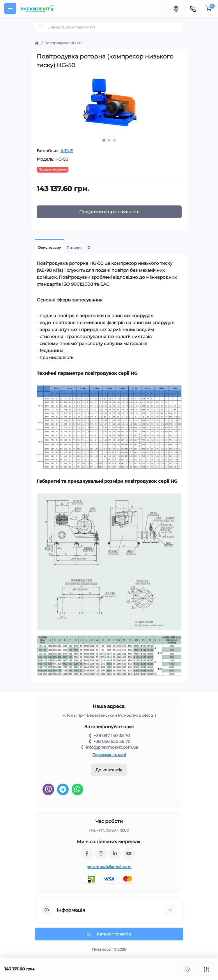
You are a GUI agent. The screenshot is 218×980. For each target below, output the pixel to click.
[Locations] (176, 8)
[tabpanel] (109, 102)
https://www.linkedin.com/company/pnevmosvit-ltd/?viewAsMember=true (115, 853)
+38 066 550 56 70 (112, 741)
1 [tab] (104, 140)
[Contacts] (193, 8)
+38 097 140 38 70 (112, 736)
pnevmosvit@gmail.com (109, 867)
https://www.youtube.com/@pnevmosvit (129, 853)
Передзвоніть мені (109, 755)
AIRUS (67, 151)
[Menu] (10, 8)
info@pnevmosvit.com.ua (112, 747)
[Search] (41, 27)
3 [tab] (114, 140)
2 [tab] (109, 140)
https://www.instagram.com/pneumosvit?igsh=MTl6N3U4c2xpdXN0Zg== (101, 853)
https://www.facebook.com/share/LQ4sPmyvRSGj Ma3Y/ (87, 853)
